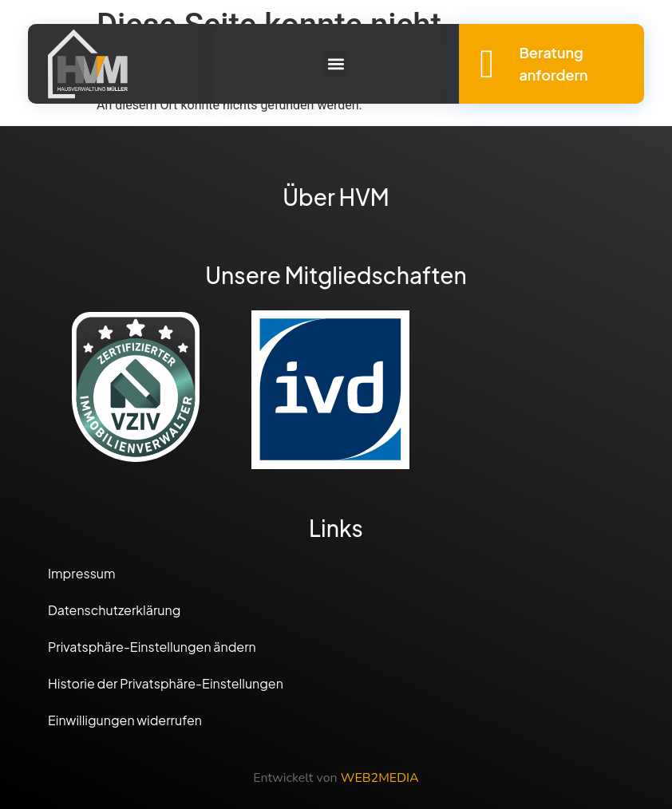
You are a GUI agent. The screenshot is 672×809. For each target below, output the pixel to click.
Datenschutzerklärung (114, 610)
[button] (336, 64)
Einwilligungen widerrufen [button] (125, 720)
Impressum (82, 573)
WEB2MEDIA (380, 778)
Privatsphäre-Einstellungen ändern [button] (152, 647)
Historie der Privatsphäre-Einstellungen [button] (166, 683)
